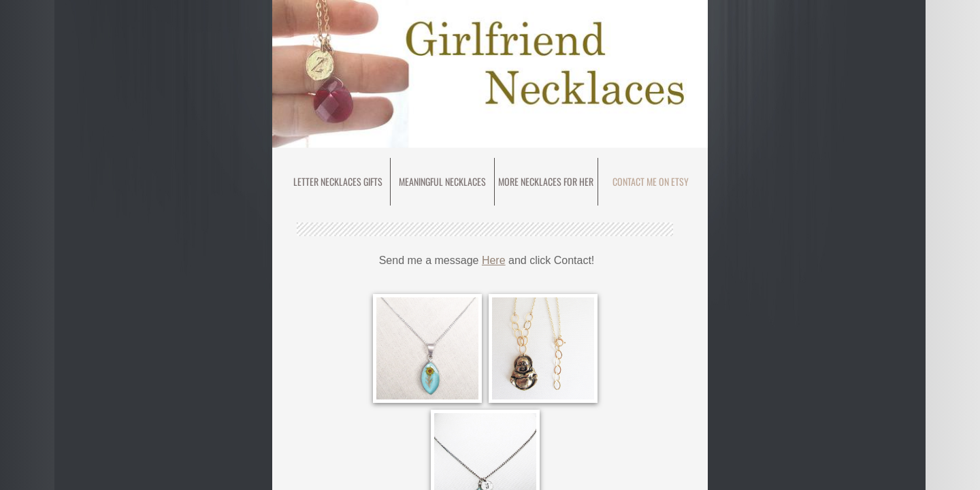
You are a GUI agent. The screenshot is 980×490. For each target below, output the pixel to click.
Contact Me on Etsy (651, 181)
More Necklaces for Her (546, 181)
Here (494, 260)
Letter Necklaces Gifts (338, 181)
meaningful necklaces (442, 181)
